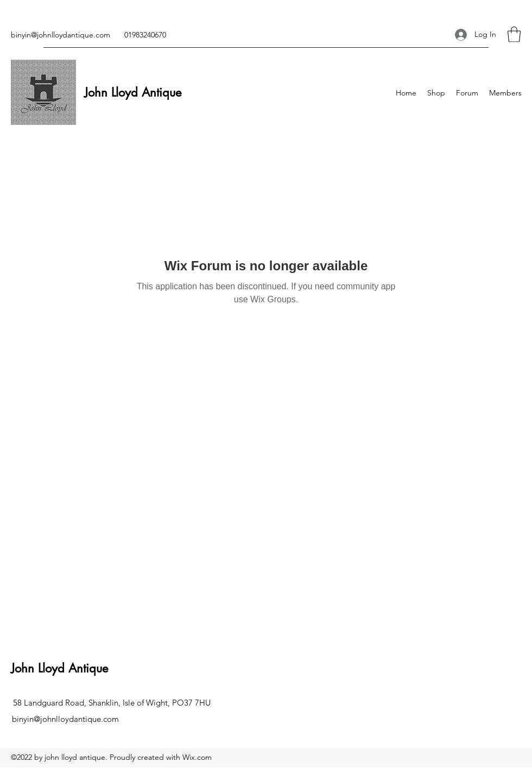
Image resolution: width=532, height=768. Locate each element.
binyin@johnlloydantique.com (61, 35)
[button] (514, 34)
